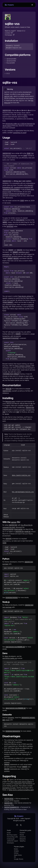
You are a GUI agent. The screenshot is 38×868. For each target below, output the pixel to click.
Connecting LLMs (12, 837)
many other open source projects (21, 782)
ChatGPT (22, 833)
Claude (22, 835)
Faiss (25, 115)
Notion (16, 849)
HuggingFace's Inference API (23, 187)
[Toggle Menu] (32, 5)
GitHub (16, 853)
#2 (24, 746)
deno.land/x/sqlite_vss (10, 658)
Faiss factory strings (25, 296)
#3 (16, 750)
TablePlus (23, 841)
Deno (7, 656)
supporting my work (20, 133)
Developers (10, 843)
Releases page (10, 401)
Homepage (10, 35)
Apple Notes (18, 855)
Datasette (11, 718)
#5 (25, 760)
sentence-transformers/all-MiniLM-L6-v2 (16, 194)
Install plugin (11, 839)
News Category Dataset (23, 366)
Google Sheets (19, 859)
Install (9, 833)
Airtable (16, 851)
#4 (27, 754)
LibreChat (23, 837)
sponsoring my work (9, 788)
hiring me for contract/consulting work (21, 790)
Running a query (12, 835)
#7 (26, 769)
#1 (13, 742)
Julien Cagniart (25, 818)
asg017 (13, 31)
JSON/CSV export (12, 841)
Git (15, 857)
